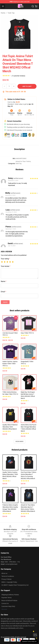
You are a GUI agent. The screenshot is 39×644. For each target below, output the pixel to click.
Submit (5, 302)
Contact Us (5, 603)
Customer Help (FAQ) (8, 606)
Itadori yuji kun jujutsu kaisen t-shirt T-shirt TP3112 (10, 364)
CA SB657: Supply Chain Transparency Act (15, 585)
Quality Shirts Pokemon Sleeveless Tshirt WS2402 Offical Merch (10, 427)
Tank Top (11, 13)
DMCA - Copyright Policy (9, 582)
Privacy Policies (6, 579)
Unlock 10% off (35, 635)
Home (3, 13)
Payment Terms (6, 598)
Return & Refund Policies (9, 601)
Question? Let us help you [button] (29, 641)
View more (19, 441)
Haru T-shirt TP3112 (27, 333)
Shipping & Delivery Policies (10, 595)
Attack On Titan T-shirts (23, 161)
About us (4, 573)
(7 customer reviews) (18, 76)
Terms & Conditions (8, 576)
